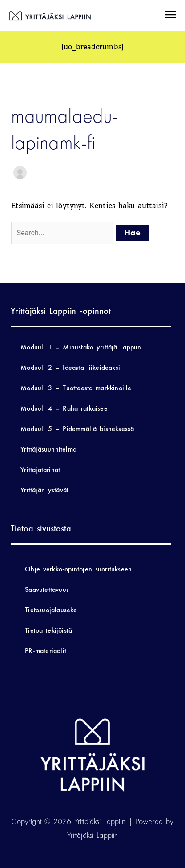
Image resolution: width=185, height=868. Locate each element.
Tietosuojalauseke (51, 610)
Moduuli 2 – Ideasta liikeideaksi (70, 367)
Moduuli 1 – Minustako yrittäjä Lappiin (81, 347)
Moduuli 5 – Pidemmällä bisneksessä (77, 429)
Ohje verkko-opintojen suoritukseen (78, 569)
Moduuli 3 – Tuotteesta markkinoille (76, 388)
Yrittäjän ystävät (44, 490)
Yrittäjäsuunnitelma (48, 449)
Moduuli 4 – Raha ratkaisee (64, 408)
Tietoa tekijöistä (48, 630)
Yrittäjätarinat (40, 470)
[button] (170, 16)
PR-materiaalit (46, 651)
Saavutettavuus (47, 589)
